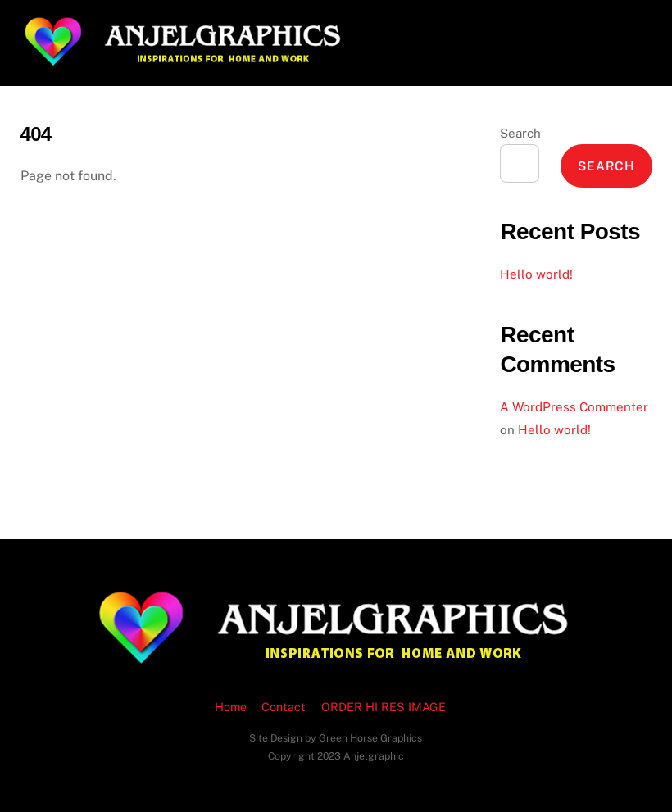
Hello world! (536, 274)
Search (520, 133)
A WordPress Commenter (574, 407)
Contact (284, 707)
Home (231, 707)
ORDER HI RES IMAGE (384, 707)
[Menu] (629, 23)
